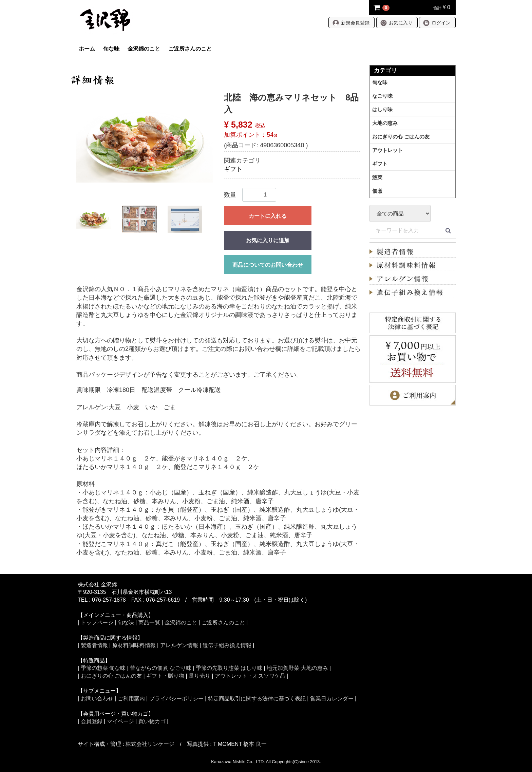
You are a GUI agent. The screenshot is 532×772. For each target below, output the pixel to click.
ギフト (233, 169)
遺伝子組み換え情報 (227, 645)
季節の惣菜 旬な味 (103, 668)
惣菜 (377, 177)
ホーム (87, 49)
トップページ (97, 623)
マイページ (120, 721)
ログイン (437, 23)
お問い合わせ (97, 699)
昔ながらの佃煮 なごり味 (160, 668)
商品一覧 (149, 623)
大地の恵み (385, 123)
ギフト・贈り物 (165, 676)
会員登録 (92, 721)
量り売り (199, 676)
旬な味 (111, 49)
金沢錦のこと (144, 49)
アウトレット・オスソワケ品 (250, 676)
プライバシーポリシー (176, 699)
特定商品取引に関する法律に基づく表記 (257, 699)
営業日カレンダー (332, 699)
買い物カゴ (152, 721)
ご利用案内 (131, 699)
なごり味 (382, 96)
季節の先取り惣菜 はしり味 (229, 668)
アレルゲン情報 (179, 645)
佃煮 (377, 191)
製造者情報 (94, 645)
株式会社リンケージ (150, 744)
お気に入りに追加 (268, 240)
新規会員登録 (351, 23)
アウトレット (387, 150)
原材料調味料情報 (134, 645)
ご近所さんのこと (190, 49)
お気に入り (396, 23)
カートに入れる (268, 216)
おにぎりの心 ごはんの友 (401, 137)
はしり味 (382, 109)
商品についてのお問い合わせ (268, 265)
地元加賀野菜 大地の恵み (297, 668)
